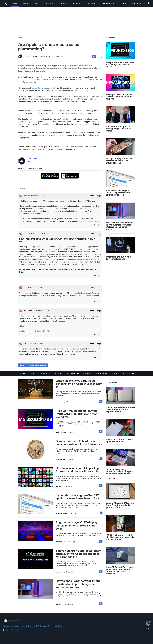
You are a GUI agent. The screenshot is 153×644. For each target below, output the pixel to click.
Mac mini (132, 373)
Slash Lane (27, 56)
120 (94, 57)
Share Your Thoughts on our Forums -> (33, 365)
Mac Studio (59, 373)
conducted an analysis (41, 88)
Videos (44, 626)
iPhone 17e (22, 373)
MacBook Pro (87, 373)
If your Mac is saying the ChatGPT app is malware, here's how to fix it (77, 497)
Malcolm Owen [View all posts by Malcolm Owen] (61, 459)
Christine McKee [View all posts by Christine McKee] (62, 432)
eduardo (27, 196)
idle (25, 344)
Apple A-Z (37, 626)
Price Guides (109, 3)
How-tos (24, 626)
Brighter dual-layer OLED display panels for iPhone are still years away (77, 526)
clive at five (28, 311)
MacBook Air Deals (73, 373)
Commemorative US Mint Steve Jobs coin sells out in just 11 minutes (79, 443)
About (94, 196)
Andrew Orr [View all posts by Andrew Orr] (60, 486)
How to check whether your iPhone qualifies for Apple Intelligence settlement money (78, 584)
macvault (27, 234)
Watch (63, 3)
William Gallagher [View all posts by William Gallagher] (62, 513)
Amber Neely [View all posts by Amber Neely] (60, 402)
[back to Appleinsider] (6, 4)
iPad (37, 3)
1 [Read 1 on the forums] (101, 459)
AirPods (76, 3)
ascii (26, 288)
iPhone (50, 3)
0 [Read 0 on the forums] (101, 401)
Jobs (50, 626)
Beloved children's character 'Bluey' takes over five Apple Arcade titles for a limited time (79, 554)
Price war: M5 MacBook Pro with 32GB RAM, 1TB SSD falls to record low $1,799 (78, 414)
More (123, 3)
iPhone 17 (33, 373)
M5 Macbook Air (46, 373)
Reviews (6, 626)
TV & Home (92, 3)
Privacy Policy (58, 626)
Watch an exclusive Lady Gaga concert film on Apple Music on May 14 (79, 384)
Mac (26, 3)
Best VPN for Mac (102, 373)
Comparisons (15, 626)
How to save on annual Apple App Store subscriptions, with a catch (77, 470)
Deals (30, 626)
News (15, 3)
